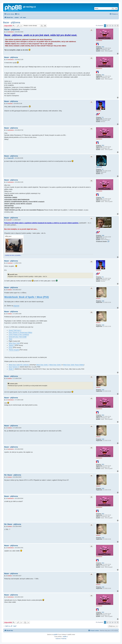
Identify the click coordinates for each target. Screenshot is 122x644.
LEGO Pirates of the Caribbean (19, 335)
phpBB (55, 635)
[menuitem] (17, 14)
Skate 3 (11, 369)
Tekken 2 (12, 345)
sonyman (99, 111)
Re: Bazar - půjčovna (13, 475)
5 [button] (115, 26)
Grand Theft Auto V (15, 330)
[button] (118, 26)
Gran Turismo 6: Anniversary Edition (20, 332)
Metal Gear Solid (14, 343)
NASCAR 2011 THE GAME (18, 337)
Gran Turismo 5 (14, 367)
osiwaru (98, 299)
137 (103, 169)
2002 (103, 47)
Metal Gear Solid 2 (42, 365)
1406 (103, 301)
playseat (16, 306)
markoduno (99, 40)
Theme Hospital (14, 350)
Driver (11, 347)
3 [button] (110, 26)
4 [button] (113, 26)
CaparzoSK (99, 167)
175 (103, 117)
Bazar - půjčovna (12, 22)
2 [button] (107, 26)
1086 (103, 236)
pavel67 (98, 229)
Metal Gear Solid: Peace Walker (73, 365)
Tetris (10, 339)
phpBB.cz (65, 637)
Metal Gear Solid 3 (55, 365)
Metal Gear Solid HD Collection (19, 365)
